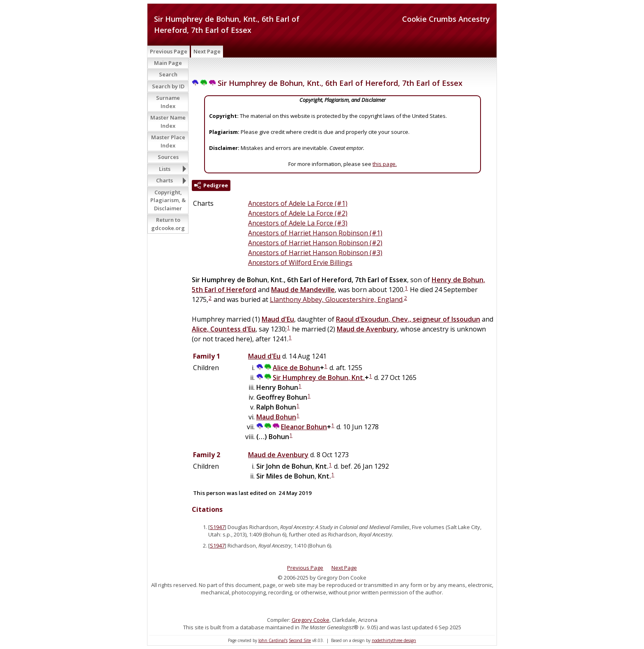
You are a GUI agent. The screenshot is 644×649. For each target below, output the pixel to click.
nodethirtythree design (394, 640)
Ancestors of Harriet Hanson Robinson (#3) (315, 253)
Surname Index (168, 102)
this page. (385, 164)
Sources (168, 157)
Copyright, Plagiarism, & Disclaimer (168, 200)
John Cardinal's (273, 640)
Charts (164, 180)
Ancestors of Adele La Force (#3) (298, 223)
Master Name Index (168, 122)
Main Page (168, 63)
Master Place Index (168, 141)
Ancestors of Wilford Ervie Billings (300, 262)
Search (168, 74)
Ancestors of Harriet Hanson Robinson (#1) (315, 233)
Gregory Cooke (310, 620)
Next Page (207, 51)
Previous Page (169, 51)
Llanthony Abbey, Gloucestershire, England (336, 299)
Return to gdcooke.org (168, 224)
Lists (165, 169)
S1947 (217, 527)
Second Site (300, 640)
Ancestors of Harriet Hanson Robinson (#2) (315, 243)
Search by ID (168, 86)
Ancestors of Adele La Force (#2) (298, 213)
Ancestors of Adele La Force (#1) (298, 203)
